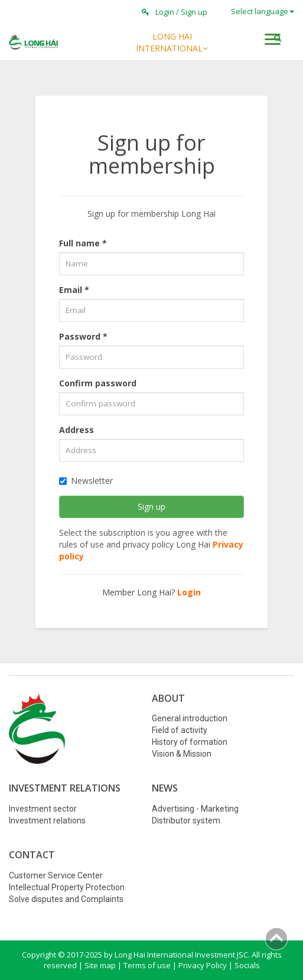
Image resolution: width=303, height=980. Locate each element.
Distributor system (186, 821)
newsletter (86, 481)
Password (83, 336)
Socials (247, 965)
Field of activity (180, 730)
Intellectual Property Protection (67, 887)
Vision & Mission (182, 754)
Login (165, 12)
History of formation (190, 742)
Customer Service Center (56, 875)
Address (76, 430)
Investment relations (47, 821)
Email (74, 290)
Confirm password (98, 383)
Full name (83, 243)
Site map (100, 965)
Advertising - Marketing (195, 809)
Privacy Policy (203, 965)
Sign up (194, 12)
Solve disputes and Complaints (66, 899)
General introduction (190, 718)
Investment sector (43, 809)
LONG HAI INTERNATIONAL (172, 42)
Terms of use (147, 965)
